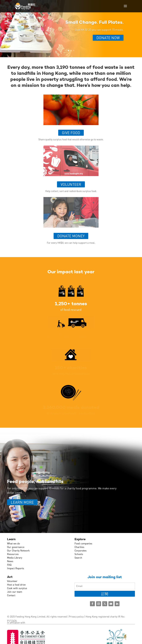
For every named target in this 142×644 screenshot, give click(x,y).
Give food (71, 133)
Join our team (15, 592)
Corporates (81, 550)
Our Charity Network (18, 550)
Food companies (83, 543)
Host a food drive (16, 585)
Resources (13, 554)
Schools (79, 554)
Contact (11, 595)
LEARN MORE (22, 502)
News (10, 561)
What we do (13, 543)
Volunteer (71, 184)
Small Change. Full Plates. (94, 22)
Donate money (71, 236)
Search (78, 558)
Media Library (15, 558)
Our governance (16, 547)
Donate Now (108, 38)
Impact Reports (16, 568)
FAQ (9, 565)
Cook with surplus (17, 588)
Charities (79, 547)
